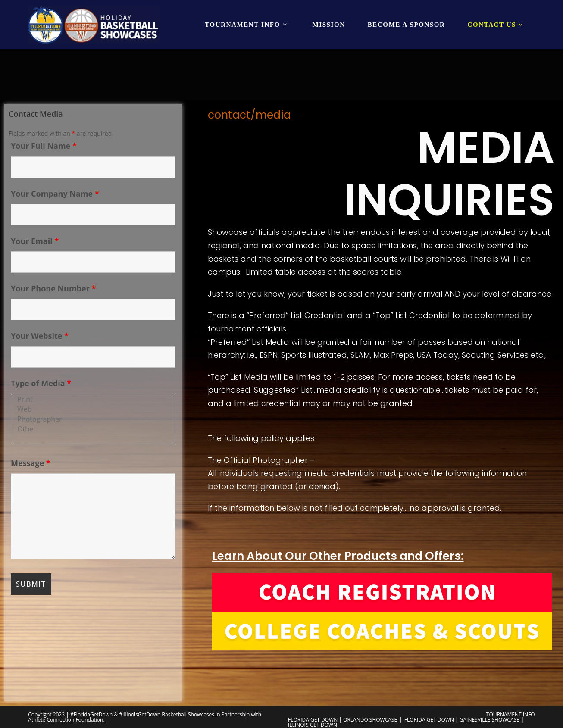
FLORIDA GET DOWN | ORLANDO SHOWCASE (342, 720)
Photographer (93, 419)
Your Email (35, 241)
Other (93, 429)
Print (93, 399)
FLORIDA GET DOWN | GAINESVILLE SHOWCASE (462, 720)
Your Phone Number (53, 288)
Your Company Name (55, 194)
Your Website (40, 336)
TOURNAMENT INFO (511, 714)
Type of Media (41, 383)
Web (93, 409)
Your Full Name (44, 146)
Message (31, 463)
